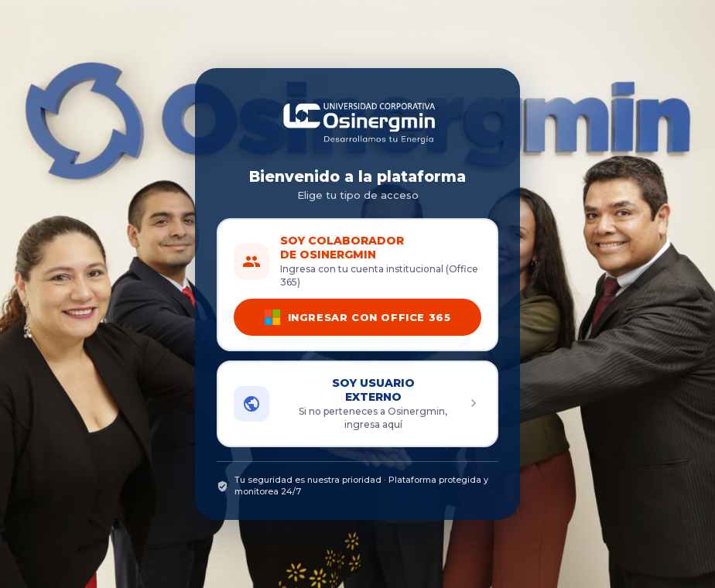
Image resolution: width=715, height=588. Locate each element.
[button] (357, 404)
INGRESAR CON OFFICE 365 (358, 317)
